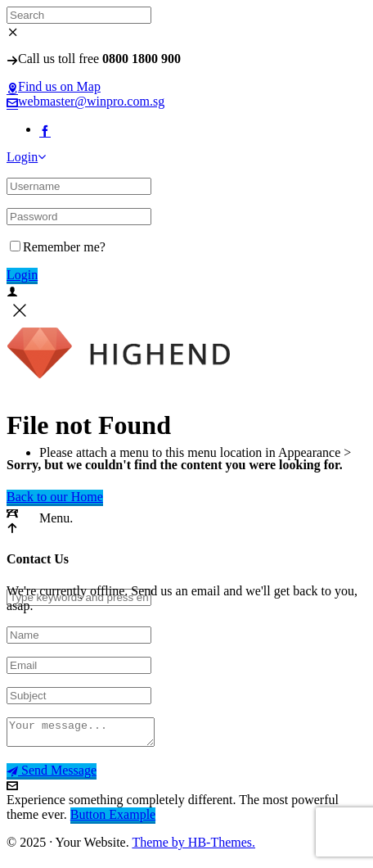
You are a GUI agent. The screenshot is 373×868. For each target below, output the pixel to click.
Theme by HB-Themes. (193, 847)
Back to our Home (55, 497)
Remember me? (58, 247)
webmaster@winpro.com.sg (85, 101)
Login (26, 157)
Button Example (113, 819)
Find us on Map (54, 86)
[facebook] (45, 129)
